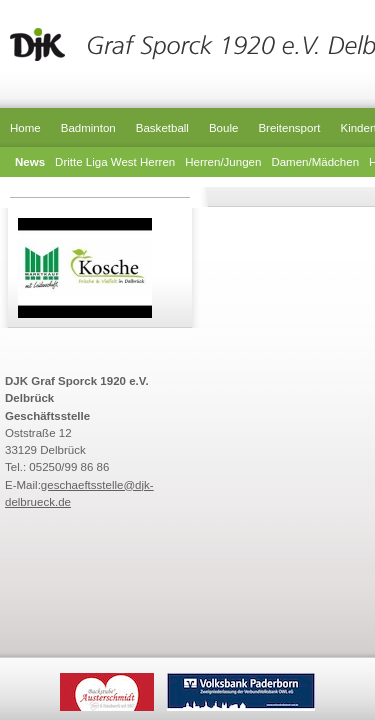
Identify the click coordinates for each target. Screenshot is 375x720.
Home (25, 128)
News (30, 162)
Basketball (162, 128)
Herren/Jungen (223, 162)
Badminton (88, 128)
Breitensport (289, 128)
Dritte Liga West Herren (115, 162)
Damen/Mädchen (315, 162)
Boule (223, 128)
